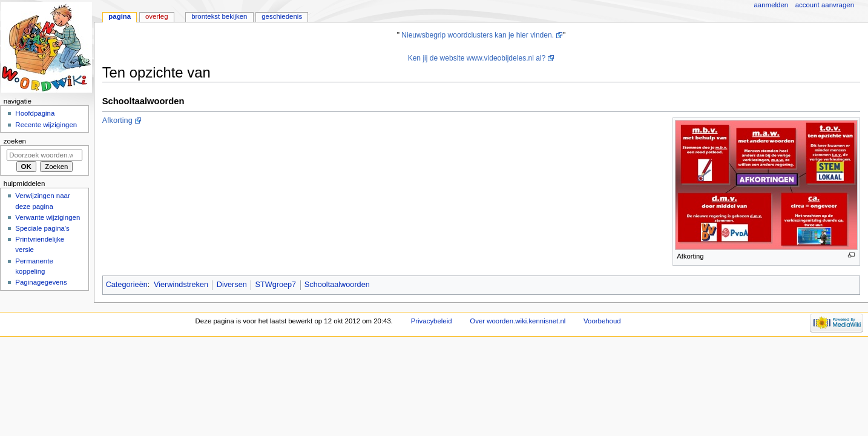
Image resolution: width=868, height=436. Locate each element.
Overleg (157, 16)
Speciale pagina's (42, 228)
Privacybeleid (432, 321)
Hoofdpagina (35, 113)
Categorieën (127, 285)
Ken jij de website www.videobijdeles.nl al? (477, 58)
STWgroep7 (275, 285)
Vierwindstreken (181, 285)
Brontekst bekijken (219, 16)
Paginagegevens (41, 282)
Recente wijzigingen (46, 125)
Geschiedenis (282, 16)
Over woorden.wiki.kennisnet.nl (518, 321)
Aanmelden (771, 5)
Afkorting (117, 121)
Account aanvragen (825, 5)
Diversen (232, 285)
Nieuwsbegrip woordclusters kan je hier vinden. (478, 35)
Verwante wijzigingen (48, 217)
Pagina (120, 16)
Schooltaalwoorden (337, 285)
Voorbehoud (602, 321)
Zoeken (15, 141)
